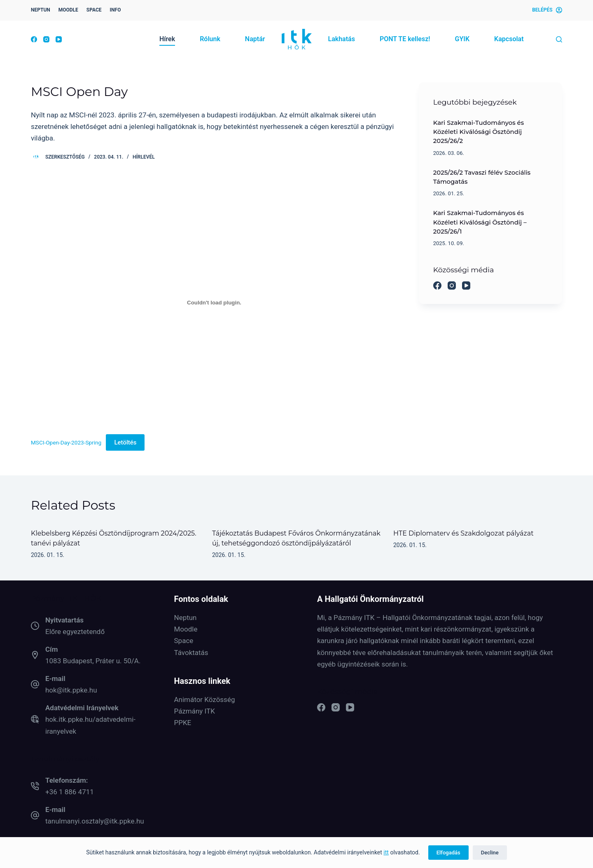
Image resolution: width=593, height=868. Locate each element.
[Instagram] (46, 39)
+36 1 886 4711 (70, 792)
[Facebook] (34, 39)
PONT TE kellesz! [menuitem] (405, 39)
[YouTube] (59, 39)
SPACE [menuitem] (94, 10)
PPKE (183, 723)
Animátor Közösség (205, 700)
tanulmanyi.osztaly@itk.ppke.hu (95, 821)
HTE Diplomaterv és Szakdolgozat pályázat (463, 533)
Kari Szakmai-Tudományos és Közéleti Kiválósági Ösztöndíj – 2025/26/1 (480, 222)
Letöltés (125, 442)
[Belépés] (547, 10)
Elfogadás (448, 853)
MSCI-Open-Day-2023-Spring (66, 442)
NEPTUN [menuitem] (41, 10)
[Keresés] (559, 39)
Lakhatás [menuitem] (342, 39)
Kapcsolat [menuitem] (509, 39)
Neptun (186, 618)
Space (184, 641)
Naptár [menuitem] (255, 39)
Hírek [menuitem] (167, 39)
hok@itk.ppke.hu (71, 690)
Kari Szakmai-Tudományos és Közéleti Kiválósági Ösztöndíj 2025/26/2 (479, 132)
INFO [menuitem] (116, 10)
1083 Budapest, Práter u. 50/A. (93, 661)
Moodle (186, 629)
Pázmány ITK (195, 711)
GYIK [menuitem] (462, 39)
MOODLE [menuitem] (68, 10)
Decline (490, 853)
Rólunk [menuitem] (210, 39)
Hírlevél (144, 157)
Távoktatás (191, 653)
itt (386, 852)
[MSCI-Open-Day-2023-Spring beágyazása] (214, 302)
